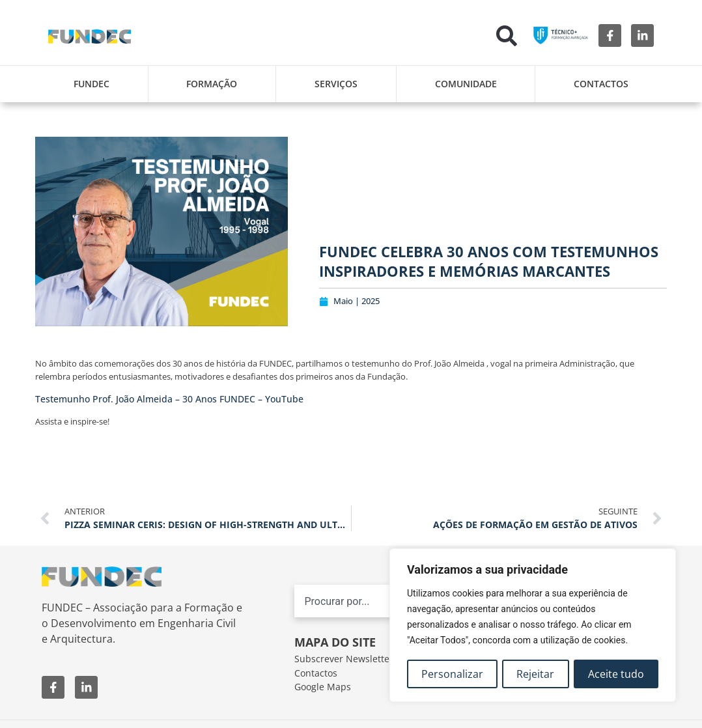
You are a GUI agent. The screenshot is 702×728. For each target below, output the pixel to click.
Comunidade (466, 84)
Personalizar (452, 674)
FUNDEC (91, 84)
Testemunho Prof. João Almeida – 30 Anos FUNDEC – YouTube (169, 399)
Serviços (336, 84)
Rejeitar (536, 674)
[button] (507, 36)
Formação (212, 84)
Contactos (601, 84)
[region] (533, 626)
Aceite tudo (616, 674)
